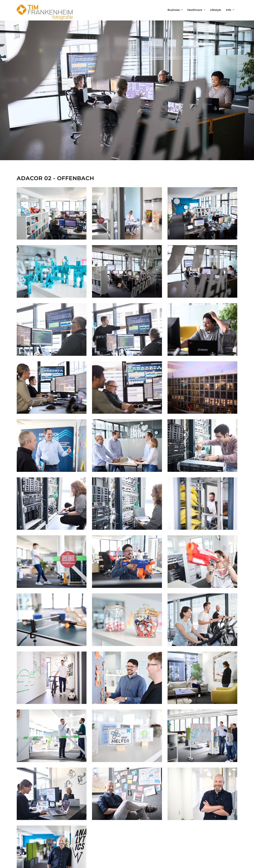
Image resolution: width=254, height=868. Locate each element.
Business (174, 10)
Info (229, 10)
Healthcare (195, 10)
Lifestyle (216, 10)
